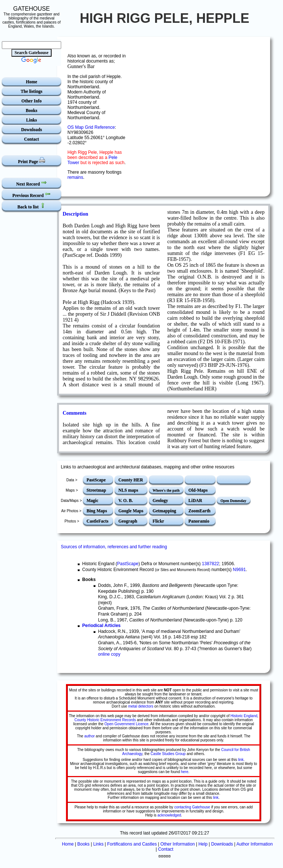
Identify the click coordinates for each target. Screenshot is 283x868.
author (90, 736)
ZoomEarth (199, 511)
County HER (131, 480)
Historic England (244, 716)
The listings (32, 91)
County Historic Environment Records (105, 720)
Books (32, 110)
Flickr (158, 521)
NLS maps (128, 490)
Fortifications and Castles (132, 844)
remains (75, 177)
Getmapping (164, 511)
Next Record (32, 183)
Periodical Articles (101, 626)
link (241, 760)
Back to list (31, 206)
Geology (160, 500)
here (185, 772)
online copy (109, 654)
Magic (92, 500)
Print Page (32, 161)
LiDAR (195, 500)
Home (32, 82)
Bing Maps (97, 511)
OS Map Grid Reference (91, 127)
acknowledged (169, 815)
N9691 (239, 570)
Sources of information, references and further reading (114, 547)
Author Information (254, 844)
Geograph (128, 521)
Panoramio (199, 521)
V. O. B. (125, 500)
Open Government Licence (126, 724)
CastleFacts (97, 521)
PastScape (96, 480)
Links (32, 120)
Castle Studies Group (168, 754)
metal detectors (141, 706)
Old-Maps (198, 490)
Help (203, 844)
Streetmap (96, 490)
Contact (32, 139)
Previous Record (32, 194)
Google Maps (131, 511)
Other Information (177, 844)
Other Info (32, 101)
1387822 (211, 564)
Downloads (32, 130)
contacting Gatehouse (192, 807)
